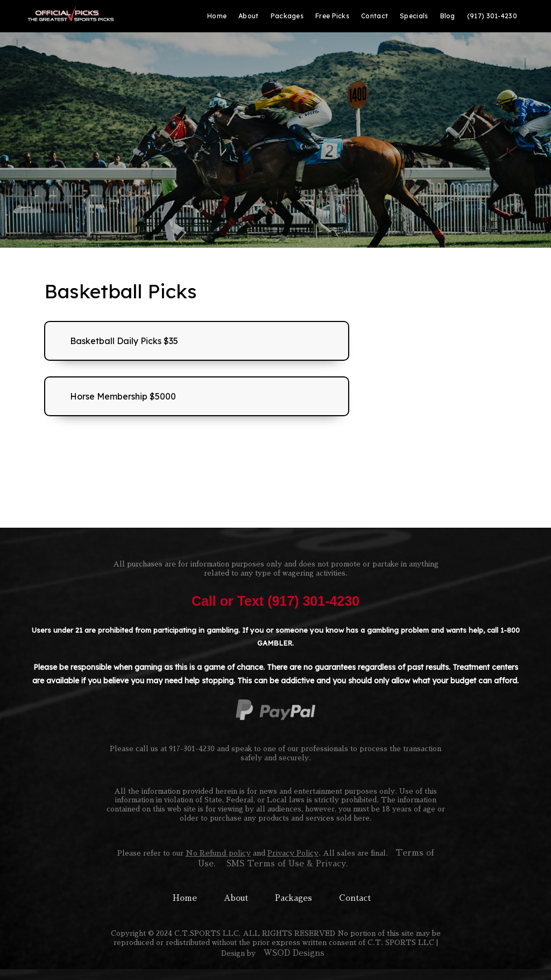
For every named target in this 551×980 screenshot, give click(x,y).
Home (185, 898)
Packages (294, 898)
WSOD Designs (294, 953)
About (236, 898)
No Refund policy (218, 853)
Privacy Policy (293, 853)
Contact (355, 898)
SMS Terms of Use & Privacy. (287, 863)
